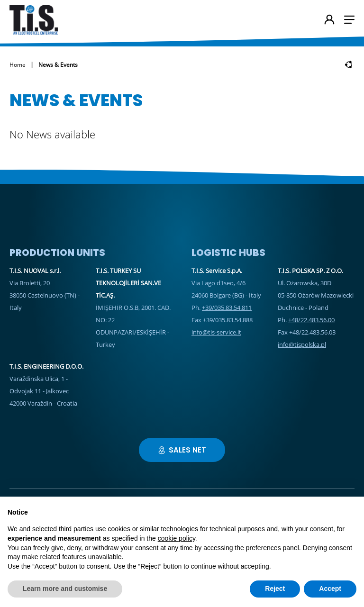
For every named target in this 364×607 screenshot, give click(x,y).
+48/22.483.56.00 (311, 320)
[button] (349, 20)
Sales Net (182, 450)
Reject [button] (275, 589)
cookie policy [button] (177, 538)
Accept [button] (330, 589)
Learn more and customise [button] (65, 589)
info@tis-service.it (216, 332)
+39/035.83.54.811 (227, 308)
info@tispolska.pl (302, 344)
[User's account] (329, 20)
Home (18, 65)
